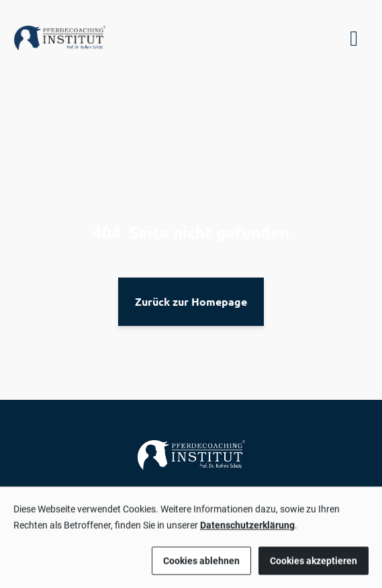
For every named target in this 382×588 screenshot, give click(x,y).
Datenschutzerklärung (247, 530)
